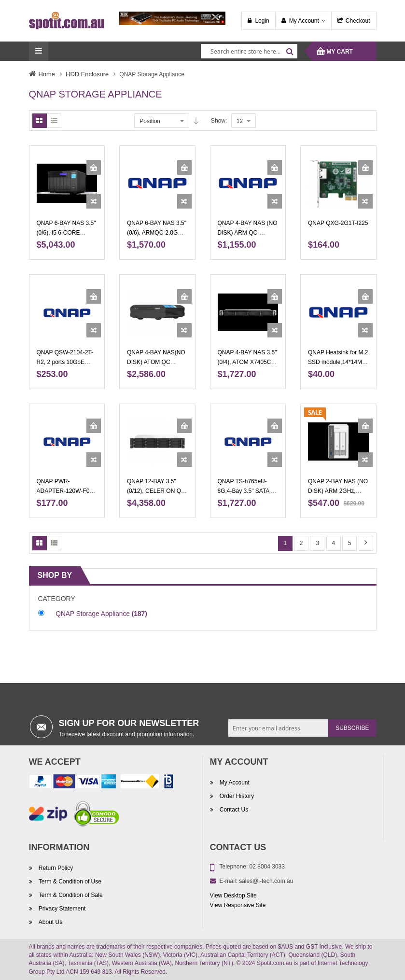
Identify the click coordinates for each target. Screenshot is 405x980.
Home (47, 74)
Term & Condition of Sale (70, 895)
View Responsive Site (238, 905)
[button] (94, 201)
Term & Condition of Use (69, 882)
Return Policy (55, 868)
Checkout (358, 21)
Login (262, 21)
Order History (236, 796)
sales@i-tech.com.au (266, 881)
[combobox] (249, 51)
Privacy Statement (62, 909)
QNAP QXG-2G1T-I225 (338, 223)
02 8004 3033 (267, 867)
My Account (304, 21)
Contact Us (233, 810)
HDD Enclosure (87, 74)
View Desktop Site (233, 896)
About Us (50, 922)
